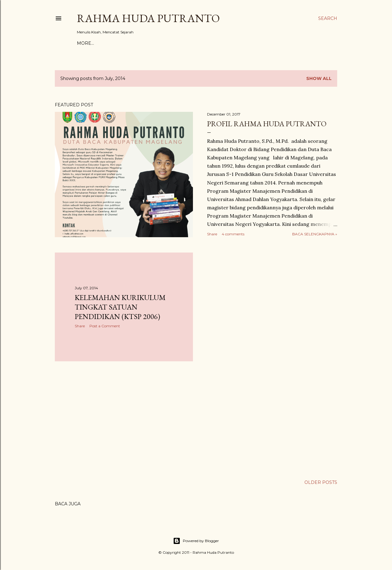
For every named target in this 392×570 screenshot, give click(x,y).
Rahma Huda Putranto (148, 18)
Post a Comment (105, 326)
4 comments (233, 234)
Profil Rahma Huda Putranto (267, 124)
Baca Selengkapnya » (315, 234)
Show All (319, 78)
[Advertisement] (124, 420)
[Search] (328, 18)
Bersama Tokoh (115, 43)
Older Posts (321, 482)
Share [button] (212, 234)
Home (84, 43)
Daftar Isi (151, 43)
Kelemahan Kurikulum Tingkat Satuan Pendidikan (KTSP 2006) (120, 307)
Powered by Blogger (196, 541)
